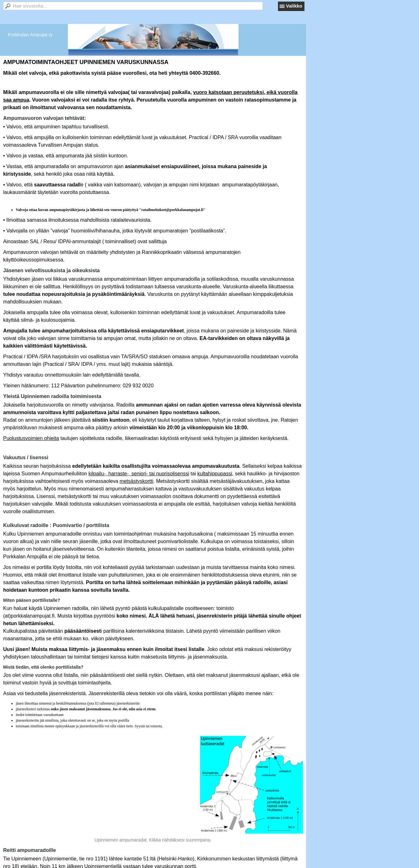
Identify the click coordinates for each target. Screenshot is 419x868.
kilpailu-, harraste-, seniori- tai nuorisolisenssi (139, 474)
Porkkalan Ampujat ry (30, 35)
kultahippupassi (215, 474)
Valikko (294, 6)
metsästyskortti (136, 481)
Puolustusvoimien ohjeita (31, 438)
